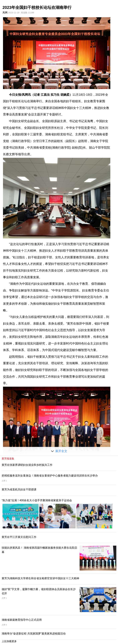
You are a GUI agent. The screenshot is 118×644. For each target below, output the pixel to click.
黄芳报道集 (8, 459)
